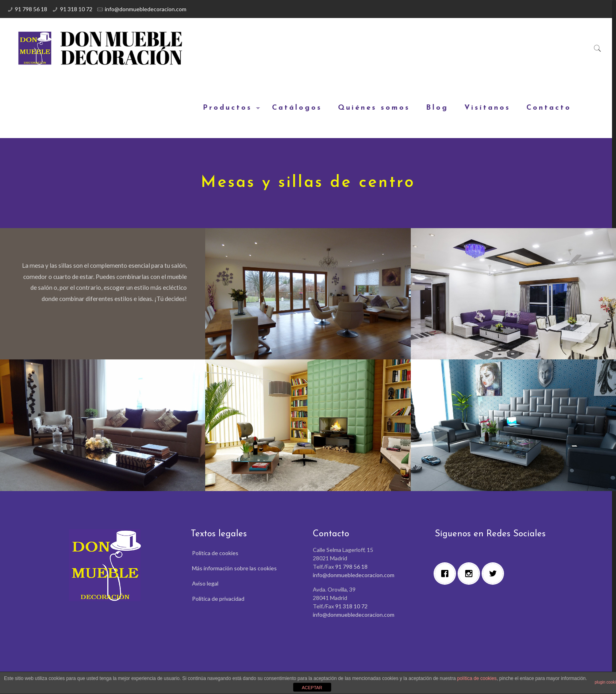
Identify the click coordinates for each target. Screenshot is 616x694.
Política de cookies (215, 553)
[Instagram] (471, 574)
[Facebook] (447, 574)
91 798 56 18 (31, 9)
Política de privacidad (218, 599)
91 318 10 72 (76, 9)
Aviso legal (205, 583)
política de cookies (477, 678)
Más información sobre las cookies (234, 568)
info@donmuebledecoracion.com (146, 9)
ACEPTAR (312, 688)
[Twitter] (495, 574)
